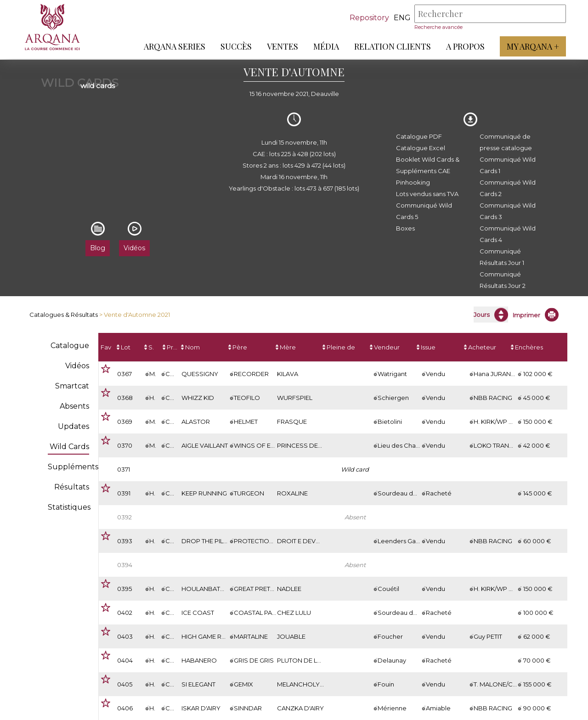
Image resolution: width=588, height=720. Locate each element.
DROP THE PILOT (207, 541)
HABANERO (199, 660)
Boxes (405, 228)
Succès (235, 46)
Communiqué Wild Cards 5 (424, 211)
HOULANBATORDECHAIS (219, 589)
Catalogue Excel (421, 148)
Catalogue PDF (419, 136)
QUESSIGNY (200, 374)
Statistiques (69, 507)
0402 (125, 613)
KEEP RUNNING (204, 493)
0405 (125, 684)
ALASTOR (196, 422)
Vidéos (77, 366)
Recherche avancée (438, 27)
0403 (125, 636)
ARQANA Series (174, 46)
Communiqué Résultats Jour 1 (502, 257)
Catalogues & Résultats (64, 315)
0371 (124, 469)
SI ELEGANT (198, 684)
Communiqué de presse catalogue (506, 142)
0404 (125, 660)
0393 (125, 541)
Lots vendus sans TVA (427, 194)
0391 (124, 493)
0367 (124, 374)
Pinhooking (413, 182)
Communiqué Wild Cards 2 (508, 188)
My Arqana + (532, 46)
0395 (124, 589)
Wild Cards (69, 447)
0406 (125, 708)
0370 (125, 445)
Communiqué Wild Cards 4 (508, 234)
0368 (125, 398)
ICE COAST (198, 613)
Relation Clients (392, 46)
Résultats (72, 487)
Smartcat (72, 386)
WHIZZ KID (198, 398)
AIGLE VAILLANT (205, 445)
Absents (74, 406)
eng (401, 18)
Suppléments (73, 467)
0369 (125, 422)
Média (325, 46)
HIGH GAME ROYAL (210, 636)
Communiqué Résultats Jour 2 (503, 280)
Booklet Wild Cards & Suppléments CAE (428, 165)
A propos (464, 46)
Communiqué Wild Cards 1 (508, 165)
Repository (368, 18)
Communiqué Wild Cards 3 (508, 211)
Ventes (282, 46)
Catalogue (70, 346)
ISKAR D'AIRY (201, 708)
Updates (73, 426)
